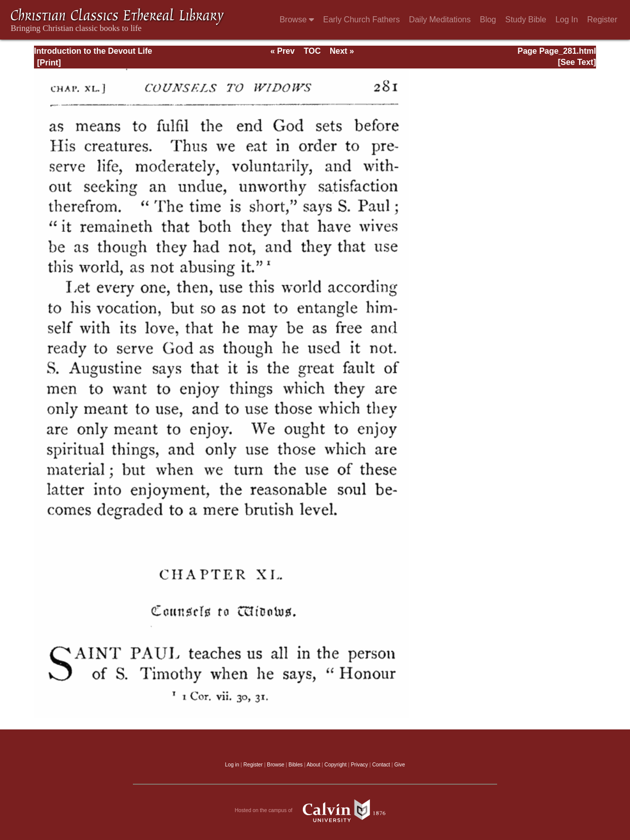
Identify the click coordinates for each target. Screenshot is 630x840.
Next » (342, 51)
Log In (567, 20)
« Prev (283, 51)
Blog (488, 20)
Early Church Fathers (361, 20)
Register (602, 20)
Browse (297, 20)
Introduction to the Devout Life (93, 51)
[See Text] (577, 62)
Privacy (360, 765)
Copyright (336, 765)
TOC (312, 51)
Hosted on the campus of (315, 811)
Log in (232, 765)
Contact (381, 765)
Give (399, 765)
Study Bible (526, 20)
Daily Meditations (440, 20)
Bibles (296, 765)
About (313, 765)
